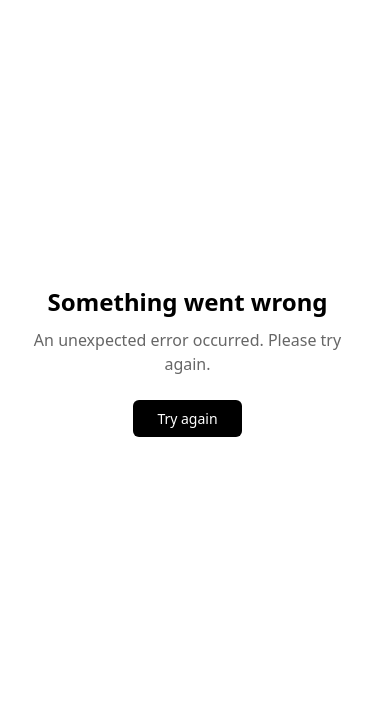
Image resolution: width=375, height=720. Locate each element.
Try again (187, 418)
